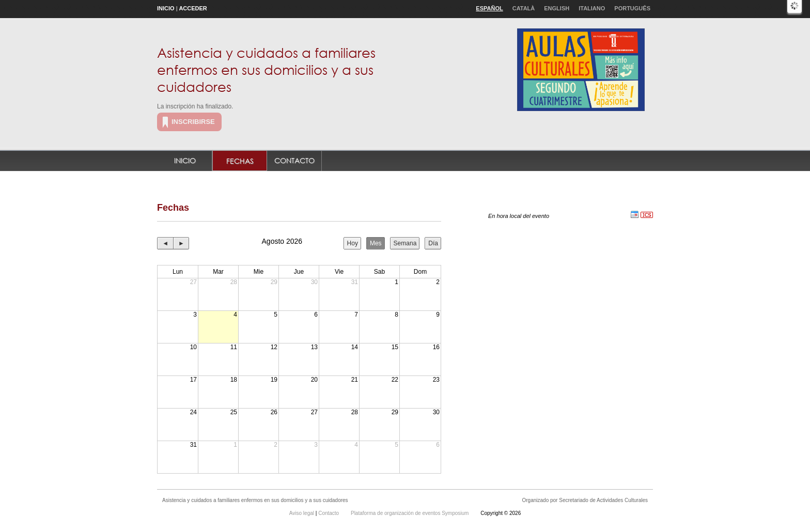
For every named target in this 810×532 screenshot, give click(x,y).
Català (524, 8)
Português (632, 8)
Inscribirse (193, 122)
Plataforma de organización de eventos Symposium (410, 513)
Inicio (166, 8)
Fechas (240, 161)
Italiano (592, 8)
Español (489, 8)
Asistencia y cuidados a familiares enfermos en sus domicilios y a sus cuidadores (266, 69)
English (557, 8)
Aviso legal (302, 513)
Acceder (193, 8)
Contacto (294, 160)
